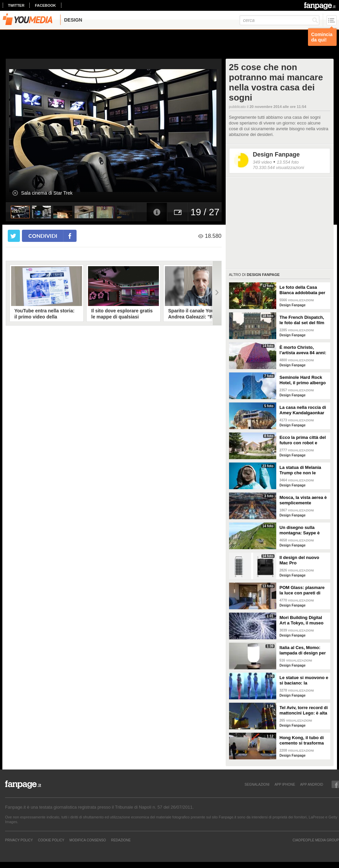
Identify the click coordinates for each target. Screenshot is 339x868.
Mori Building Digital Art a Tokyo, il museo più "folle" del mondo (302, 620)
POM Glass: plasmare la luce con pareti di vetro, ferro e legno (302, 590)
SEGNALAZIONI (257, 784)
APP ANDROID (312, 784)
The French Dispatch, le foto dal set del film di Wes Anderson (302, 320)
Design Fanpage (276, 155)
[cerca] (279, 20)
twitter (16, 5)
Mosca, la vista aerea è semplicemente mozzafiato (303, 500)
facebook (45, 5)
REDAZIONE (121, 840)
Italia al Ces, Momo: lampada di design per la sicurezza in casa (303, 650)
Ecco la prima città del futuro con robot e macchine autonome (303, 440)
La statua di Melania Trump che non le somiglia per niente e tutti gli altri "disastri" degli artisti (302, 470)
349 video (262, 162)
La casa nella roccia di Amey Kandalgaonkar (303, 410)
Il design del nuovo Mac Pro (300, 560)
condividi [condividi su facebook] (43, 236)
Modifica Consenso (88, 840)
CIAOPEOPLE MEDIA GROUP (316, 840)
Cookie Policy (51, 840)
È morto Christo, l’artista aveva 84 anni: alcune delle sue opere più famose (303, 350)
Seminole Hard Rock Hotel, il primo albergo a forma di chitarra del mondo (303, 380)
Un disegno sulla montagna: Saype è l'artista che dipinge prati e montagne (300, 530)
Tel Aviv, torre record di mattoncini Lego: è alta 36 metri (304, 710)
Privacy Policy (19, 840)
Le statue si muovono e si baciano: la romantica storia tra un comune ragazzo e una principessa (304, 680)
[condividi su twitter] (14, 236)
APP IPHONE (285, 784)
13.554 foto (288, 162)
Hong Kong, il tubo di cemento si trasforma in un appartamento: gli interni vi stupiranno (304, 740)
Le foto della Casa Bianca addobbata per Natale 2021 (303, 290)
